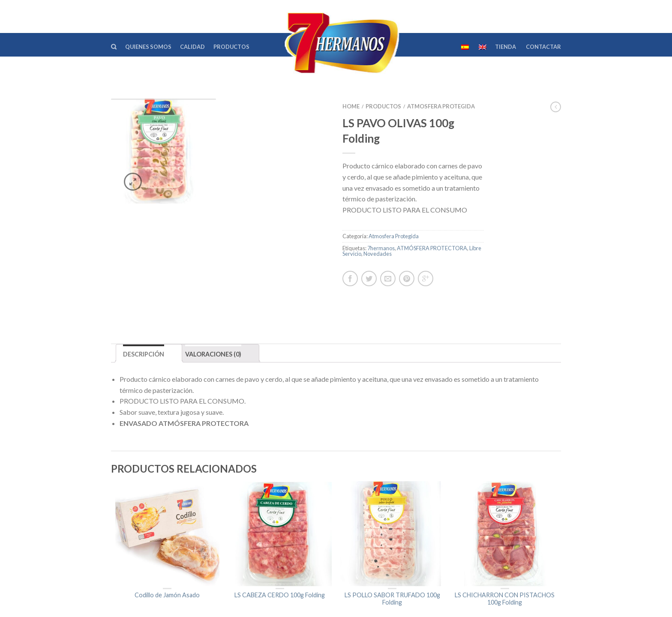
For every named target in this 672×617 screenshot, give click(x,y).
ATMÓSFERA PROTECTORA (432, 248)
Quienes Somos (148, 47)
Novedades (378, 254)
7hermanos (381, 248)
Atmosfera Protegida (441, 106)
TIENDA (505, 47)
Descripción (144, 312)
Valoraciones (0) (213, 312)
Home (351, 106)
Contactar (543, 47)
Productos (231, 47)
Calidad (192, 47)
